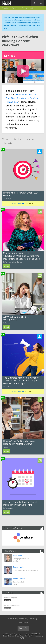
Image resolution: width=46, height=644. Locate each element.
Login (14, 203)
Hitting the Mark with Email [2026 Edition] (21, 194)
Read (7, 266)
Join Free (21, 203)
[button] (23, 71)
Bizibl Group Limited (10, 634)
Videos (24, 8)
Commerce (7, 608)
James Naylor (19, 567)
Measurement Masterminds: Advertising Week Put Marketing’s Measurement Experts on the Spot (21, 256)
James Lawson (19, 579)
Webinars (16, 8)
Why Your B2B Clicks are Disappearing (16, 318)
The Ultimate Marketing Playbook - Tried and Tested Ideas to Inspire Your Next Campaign (22, 381)
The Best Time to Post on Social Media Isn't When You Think (20, 503)
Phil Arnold (17, 555)
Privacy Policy (23, 619)
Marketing (7, 600)
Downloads (6, 8)
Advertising (33, 619)
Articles (32, 8)
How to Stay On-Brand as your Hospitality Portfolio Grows (19, 442)
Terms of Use (12, 619)
